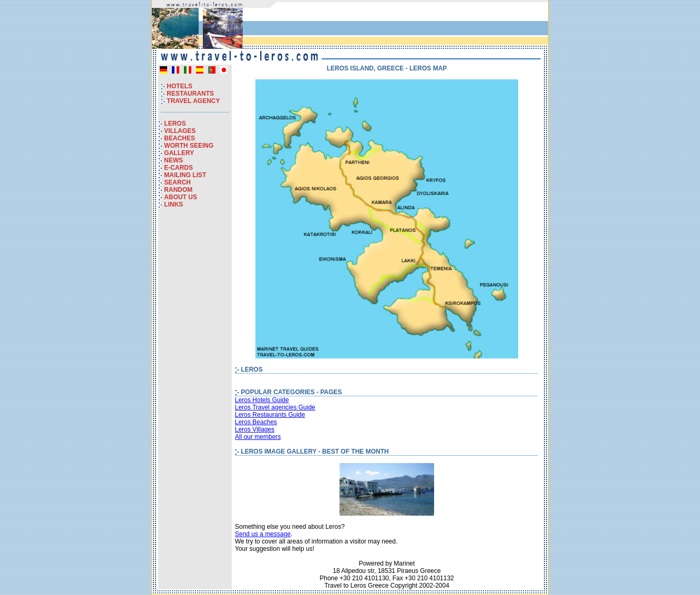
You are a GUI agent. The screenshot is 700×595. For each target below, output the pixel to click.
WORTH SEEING (189, 146)
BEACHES (179, 138)
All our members (258, 437)
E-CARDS (178, 168)
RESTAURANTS (190, 94)
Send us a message (263, 534)
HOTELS (179, 86)
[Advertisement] (423, 26)
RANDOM (178, 190)
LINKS (173, 204)
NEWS (173, 160)
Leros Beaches (256, 422)
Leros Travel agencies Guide (275, 407)
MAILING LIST (185, 175)
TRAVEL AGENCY (193, 101)
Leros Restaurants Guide (270, 415)
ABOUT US (181, 197)
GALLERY (179, 153)
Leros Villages (255, 429)
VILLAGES (180, 131)
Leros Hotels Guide (262, 400)
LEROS (175, 124)
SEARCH (177, 182)
